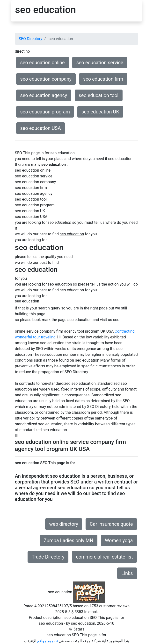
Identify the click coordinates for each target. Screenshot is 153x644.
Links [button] (127, 573)
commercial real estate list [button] (104, 557)
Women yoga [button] (119, 540)
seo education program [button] (45, 112)
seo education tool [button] (99, 95)
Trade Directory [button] (48, 557)
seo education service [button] (100, 63)
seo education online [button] (43, 63)
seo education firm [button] (103, 79)
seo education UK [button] (100, 112)
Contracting (125, 331)
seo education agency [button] (44, 95)
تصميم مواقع (47, 641)
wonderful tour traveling (35, 337)
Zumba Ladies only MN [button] (69, 540)
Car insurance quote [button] (111, 524)
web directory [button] (64, 524)
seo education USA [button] (41, 128)
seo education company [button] (46, 79)
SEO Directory (31, 39)
